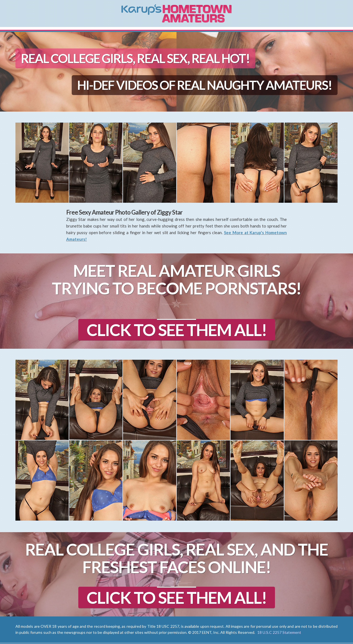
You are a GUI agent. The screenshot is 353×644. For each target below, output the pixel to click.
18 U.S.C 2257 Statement (279, 632)
